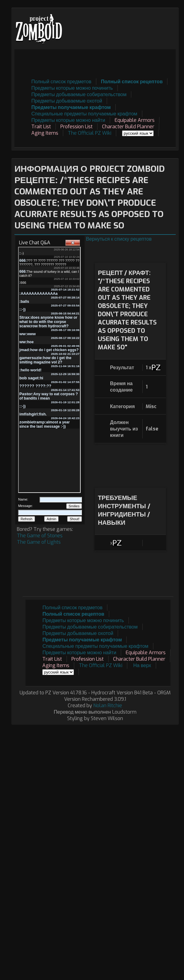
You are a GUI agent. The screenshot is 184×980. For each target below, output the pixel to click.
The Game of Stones (40, 536)
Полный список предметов (61, 82)
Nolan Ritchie (108, 706)
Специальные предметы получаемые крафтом (84, 114)
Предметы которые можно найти (68, 120)
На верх (142, 665)
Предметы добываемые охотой (67, 101)
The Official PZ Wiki (90, 133)
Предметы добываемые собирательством (79, 94)
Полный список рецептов (132, 82)
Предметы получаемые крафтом (71, 107)
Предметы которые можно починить (72, 88)
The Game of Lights (39, 542)
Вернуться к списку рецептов (119, 239)
